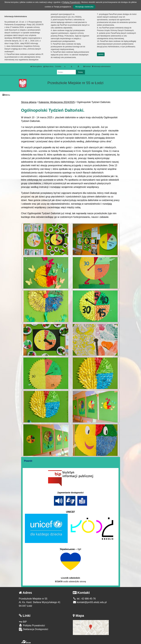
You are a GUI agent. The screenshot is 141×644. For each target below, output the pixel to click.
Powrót (28, 461)
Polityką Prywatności (71, 2)
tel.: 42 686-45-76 (84, 599)
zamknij (101, 54)
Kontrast (87, 66)
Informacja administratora (101, 66)
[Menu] (70, 95)
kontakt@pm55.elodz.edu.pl (90, 602)
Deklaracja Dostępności (34, 629)
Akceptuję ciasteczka (84, 7)
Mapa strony (48, 66)
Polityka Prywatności (32, 625)
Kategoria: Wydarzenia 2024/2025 (57, 102)
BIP (23, 622)
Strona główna (36, 66)
